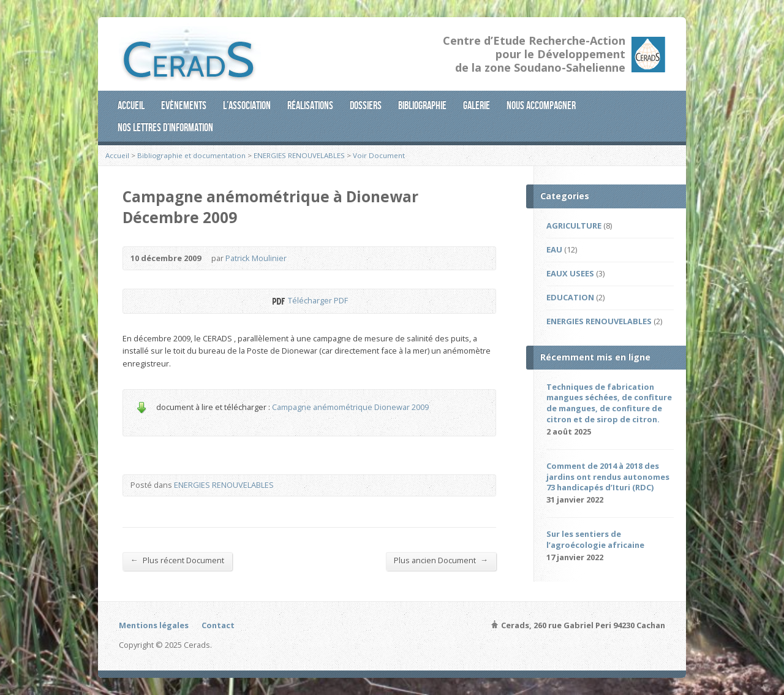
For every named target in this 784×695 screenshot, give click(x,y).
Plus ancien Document (441, 560)
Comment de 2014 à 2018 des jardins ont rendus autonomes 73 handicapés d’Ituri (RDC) (608, 477)
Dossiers (366, 105)
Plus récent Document (177, 560)
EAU (554, 249)
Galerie (477, 105)
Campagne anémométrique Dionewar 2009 (350, 407)
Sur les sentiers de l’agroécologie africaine (595, 539)
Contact (218, 625)
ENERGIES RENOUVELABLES (299, 155)
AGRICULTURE (574, 226)
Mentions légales (154, 625)
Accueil (131, 105)
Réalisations (310, 105)
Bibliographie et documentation (191, 155)
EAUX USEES (570, 273)
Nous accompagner (541, 105)
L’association (247, 105)
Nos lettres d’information (165, 127)
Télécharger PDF (278, 301)
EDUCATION (570, 297)
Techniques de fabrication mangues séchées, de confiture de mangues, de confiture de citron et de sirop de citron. (609, 403)
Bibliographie (422, 105)
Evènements (184, 105)
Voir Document (379, 155)
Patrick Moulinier (256, 258)
